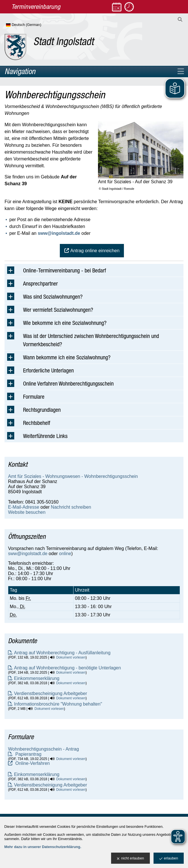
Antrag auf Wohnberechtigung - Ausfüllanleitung (62, 653)
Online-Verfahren (32, 763)
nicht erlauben (130, 858)
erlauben (169, 858)
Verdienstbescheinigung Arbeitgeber (50, 693)
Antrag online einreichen (95, 251)
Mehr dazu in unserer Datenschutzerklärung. (43, 847)
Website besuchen (27, 512)
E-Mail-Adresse (23, 507)
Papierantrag (28, 754)
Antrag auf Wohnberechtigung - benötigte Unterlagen (67, 668)
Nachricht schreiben (71, 507)
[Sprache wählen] (33, 25)
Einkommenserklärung (37, 678)
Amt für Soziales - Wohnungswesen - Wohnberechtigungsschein (73, 476)
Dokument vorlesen (71, 657)
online (65, 554)
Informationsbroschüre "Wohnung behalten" (58, 704)
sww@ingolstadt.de (59, 233)
